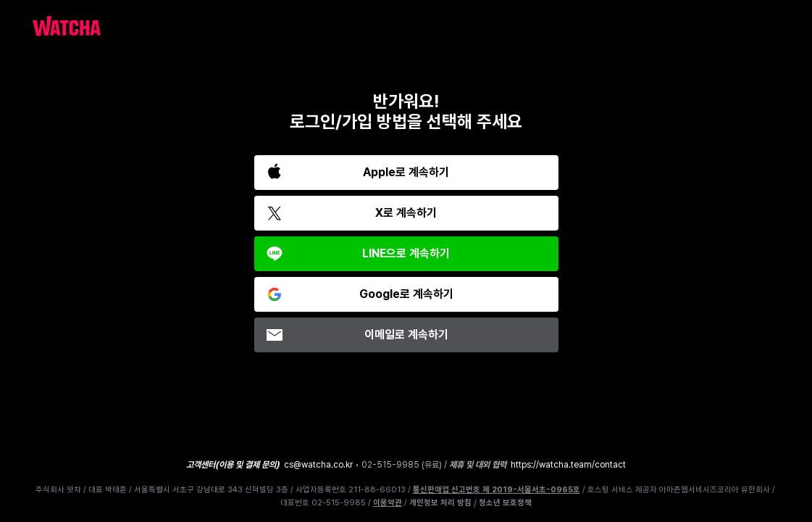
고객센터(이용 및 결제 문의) (233, 465)
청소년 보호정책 (505, 503)
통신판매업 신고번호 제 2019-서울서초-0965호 (497, 490)
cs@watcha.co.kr (318, 465)
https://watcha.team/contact (568, 465)
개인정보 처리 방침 (440, 503)
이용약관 (388, 503)
